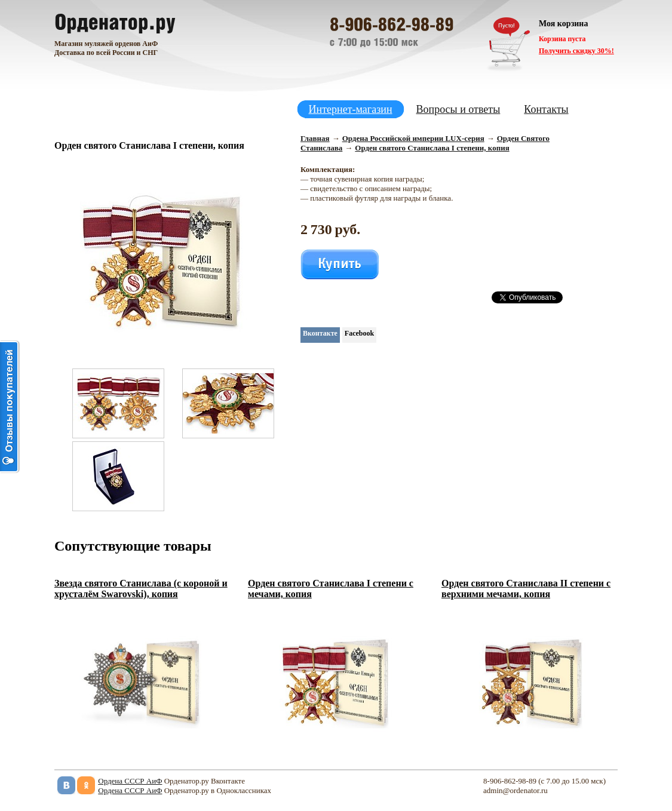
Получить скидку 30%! (576, 51)
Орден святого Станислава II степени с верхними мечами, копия (526, 589)
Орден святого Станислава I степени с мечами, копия (331, 589)
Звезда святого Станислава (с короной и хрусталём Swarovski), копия (141, 589)
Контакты (546, 109)
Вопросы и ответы (458, 109)
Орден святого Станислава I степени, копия (432, 148)
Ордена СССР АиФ (130, 781)
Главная (315, 138)
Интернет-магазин (351, 109)
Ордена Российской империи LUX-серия (413, 138)
